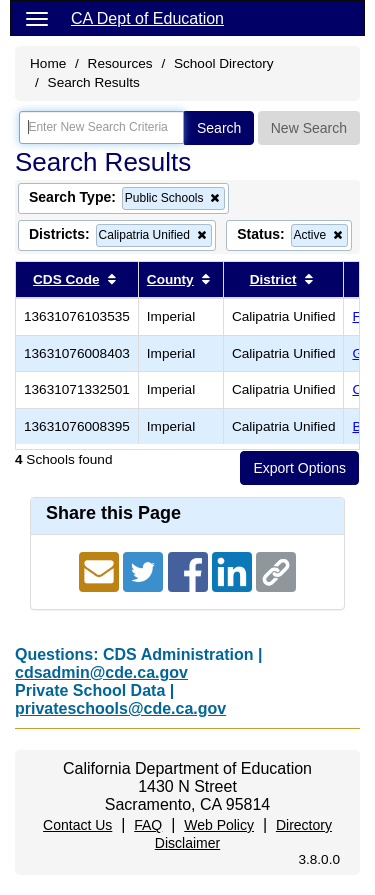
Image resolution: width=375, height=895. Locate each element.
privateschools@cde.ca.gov (120, 708)
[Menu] (37, 18)
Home (48, 63)
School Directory (224, 63)
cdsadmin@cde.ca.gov (101, 672)
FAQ (148, 825)
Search (219, 128)
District (273, 279)
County (170, 279)
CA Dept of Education (147, 18)
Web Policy (219, 825)
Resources (120, 63)
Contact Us (77, 825)
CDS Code (66, 279)
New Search (309, 128)
